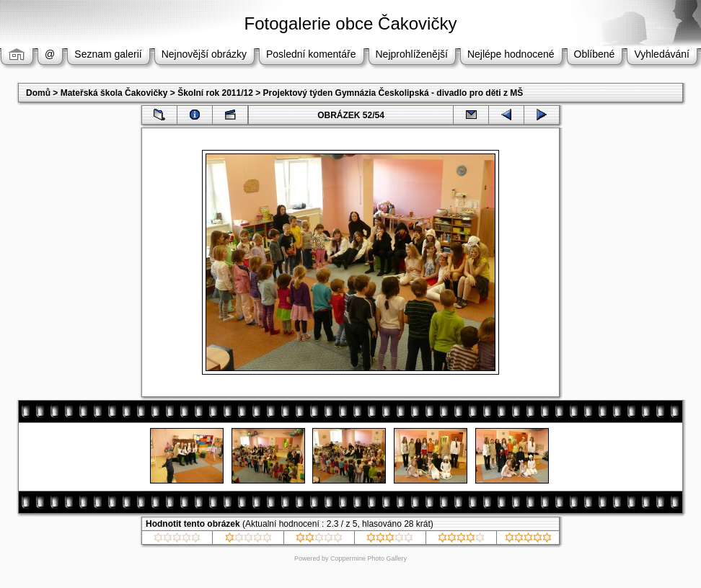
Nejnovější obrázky (204, 54)
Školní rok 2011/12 (215, 93)
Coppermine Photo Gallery (369, 558)
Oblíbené (595, 54)
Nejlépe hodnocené (511, 54)
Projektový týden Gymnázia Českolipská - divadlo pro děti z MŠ (393, 93)
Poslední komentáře (311, 54)
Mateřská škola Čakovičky (114, 93)
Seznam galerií (108, 54)
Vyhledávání (662, 54)
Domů (38, 93)
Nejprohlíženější (412, 54)
